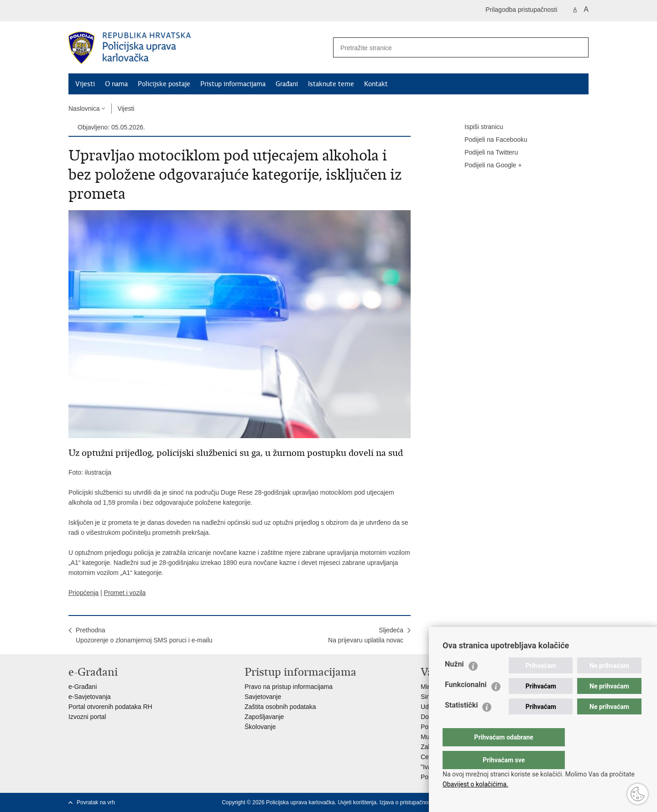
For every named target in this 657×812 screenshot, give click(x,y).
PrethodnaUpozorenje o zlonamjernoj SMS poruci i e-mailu (144, 635)
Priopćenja (83, 593)
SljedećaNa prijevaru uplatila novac (366, 635)
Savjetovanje (263, 697)
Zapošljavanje (264, 717)
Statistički (461, 723)
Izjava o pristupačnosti (407, 802)
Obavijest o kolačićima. (475, 784)
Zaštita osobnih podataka (280, 707)
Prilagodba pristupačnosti (521, 10)
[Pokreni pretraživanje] (578, 47)
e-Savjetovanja (90, 697)
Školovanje (260, 727)
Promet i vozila (125, 593)
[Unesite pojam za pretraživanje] (448, 48)
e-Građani (83, 687)
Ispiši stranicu (477, 127)
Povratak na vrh (96, 802)
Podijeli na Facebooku (490, 140)
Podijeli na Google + (487, 166)
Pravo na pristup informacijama (289, 687)
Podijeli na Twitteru (485, 153)
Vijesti (85, 84)
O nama (116, 84)
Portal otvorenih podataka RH (110, 707)
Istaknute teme (331, 84)
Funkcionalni (466, 703)
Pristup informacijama (233, 84)
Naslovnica (84, 109)
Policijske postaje (164, 84)
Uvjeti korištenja (357, 802)
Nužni (454, 682)
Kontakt (376, 84)
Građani (287, 84)
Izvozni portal (87, 717)
